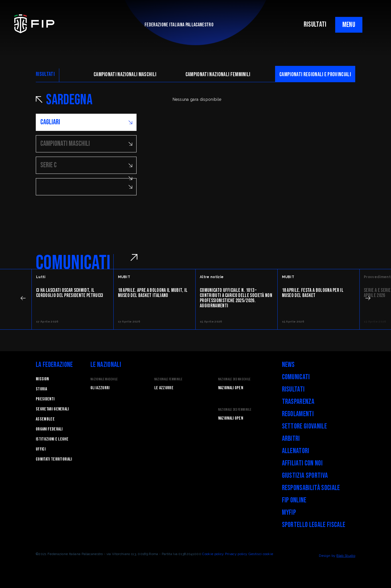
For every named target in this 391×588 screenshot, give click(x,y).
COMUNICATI (73, 263)
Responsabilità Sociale (311, 488)
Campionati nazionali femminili (218, 74)
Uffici (41, 449)
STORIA (41, 389)
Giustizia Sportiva (305, 476)
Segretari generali (52, 409)
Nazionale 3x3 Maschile (234, 379)
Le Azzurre (164, 388)
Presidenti (45, 399)
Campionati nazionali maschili (125, 74)
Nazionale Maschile (104, 379)
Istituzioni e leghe (52, 439)
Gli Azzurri (100, 388)
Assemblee (45, 419)
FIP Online (294, 500)
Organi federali (49, 429)
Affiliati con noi (302, 463)
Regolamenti (298, 414)
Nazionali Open (231, 388)
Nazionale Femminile (168, 379)
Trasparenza (298, 402)
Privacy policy (236, 554)
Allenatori (296, 451)
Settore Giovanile (304, 426)
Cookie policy (213, 554)
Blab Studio (346, 556)
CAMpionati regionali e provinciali (315, 74)
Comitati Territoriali (54, 459)
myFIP (289, 513)
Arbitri (291, 439)
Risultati (293, 389)
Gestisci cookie (261, 554)
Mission (42, 379)
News (288, 365)
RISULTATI (315, 24)
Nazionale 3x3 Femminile (235, 410)
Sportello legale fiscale (314, 525)
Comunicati (296, 377)
